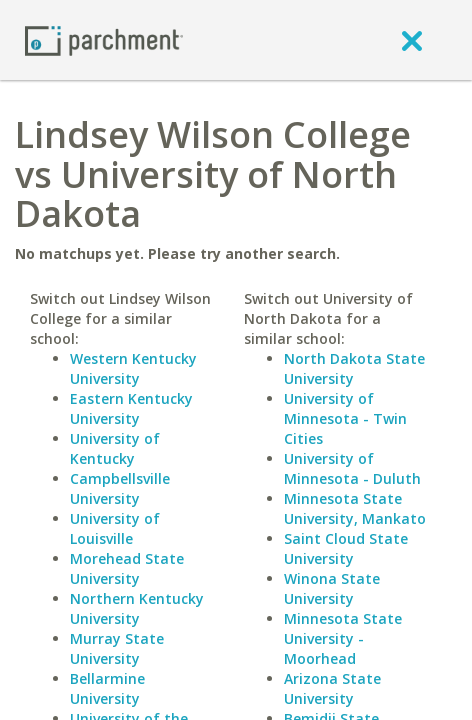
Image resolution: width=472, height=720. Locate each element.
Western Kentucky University (133, 368)
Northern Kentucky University (137, 608)
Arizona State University (332, 688)
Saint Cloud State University (346, 548)
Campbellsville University (120, 488)
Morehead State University (127, 568)
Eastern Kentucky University (131, 408)
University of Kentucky (115, 448)
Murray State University (117, 648)
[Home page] (104, 39)
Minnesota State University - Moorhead (343, 638)
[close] (412, 40)
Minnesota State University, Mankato (355, 508)
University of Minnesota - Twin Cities (345, 418)
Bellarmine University (107, 688)
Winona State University (332, 588)
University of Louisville (115, 528)
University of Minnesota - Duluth (352, 468)
